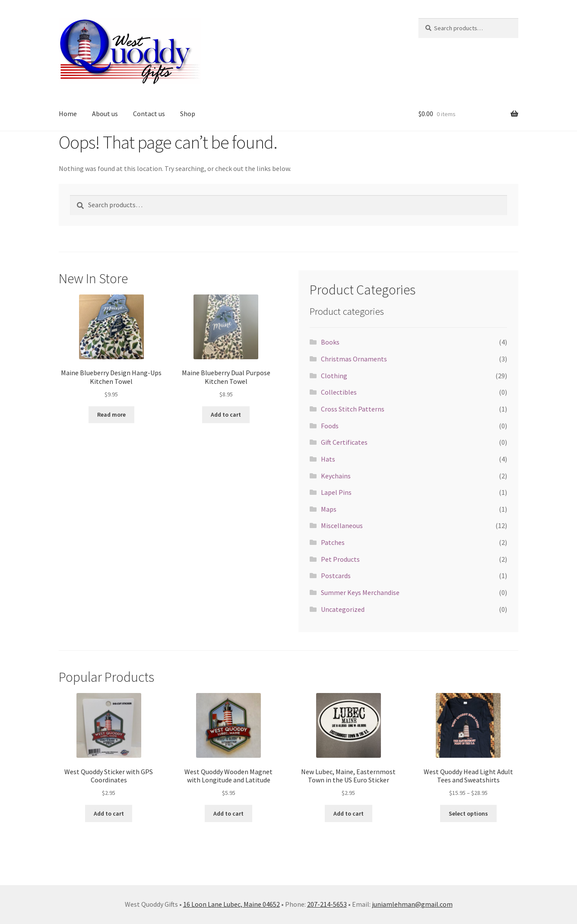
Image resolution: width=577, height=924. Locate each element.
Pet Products (340, 559)
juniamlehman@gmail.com (412, 904)
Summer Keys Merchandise (360, 592)
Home (68, 114)
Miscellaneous (342, 525)
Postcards (336, 576)
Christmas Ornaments (354, 359)
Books (330, 342)
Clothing (334, 376)
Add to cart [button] (226, 415)
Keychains (336, 476)
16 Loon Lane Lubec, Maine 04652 (231, 904)
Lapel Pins (336, 492)
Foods (330, 426)
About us (105, 114)
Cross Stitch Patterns (353, 409)
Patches (333, 542)
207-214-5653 (327, 904)
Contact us (149, 114)
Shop (188, 114)
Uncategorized (343, 609)
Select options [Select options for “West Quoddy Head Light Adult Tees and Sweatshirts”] (468, 813)
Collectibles (339, 392)
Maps (329, 509)
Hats (328, 459)
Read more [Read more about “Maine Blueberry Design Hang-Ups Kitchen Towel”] (111, 415)
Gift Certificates (344, 442)
